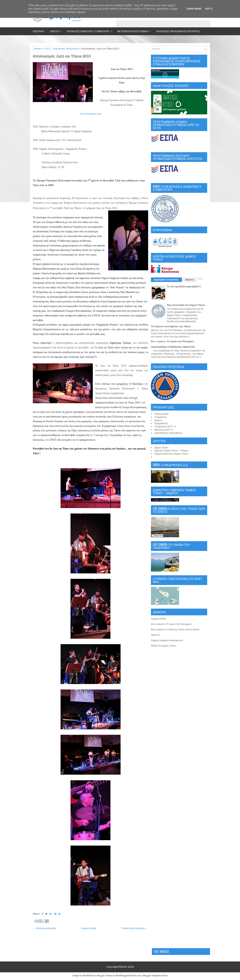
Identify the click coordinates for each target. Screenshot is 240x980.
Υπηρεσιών (160, 417)
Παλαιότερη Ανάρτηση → (135, 928)
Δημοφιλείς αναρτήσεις (166, 280)
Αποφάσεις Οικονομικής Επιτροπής (178, 31)
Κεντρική (39, 31)
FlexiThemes (89, 976)
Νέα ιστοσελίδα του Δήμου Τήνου (186, 305)
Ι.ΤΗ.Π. (48, 49)
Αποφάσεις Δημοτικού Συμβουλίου (91, 30)
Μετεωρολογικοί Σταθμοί (135, 30)
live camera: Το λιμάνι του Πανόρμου (173, 341)
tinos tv (155, 635)
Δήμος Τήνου (161, 448)
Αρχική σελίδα (89, 928)
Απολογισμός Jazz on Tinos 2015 (62, 56)
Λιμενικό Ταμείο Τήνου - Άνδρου (171, 451)
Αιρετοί (57, 30)
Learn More (194, 9)
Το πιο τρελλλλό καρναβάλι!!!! (184, 287)
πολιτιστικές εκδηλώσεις (66, 49)
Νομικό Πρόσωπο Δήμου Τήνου (171, 454)
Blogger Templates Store (155, 976)
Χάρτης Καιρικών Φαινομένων (167, 640)
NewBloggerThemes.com (129, 976)
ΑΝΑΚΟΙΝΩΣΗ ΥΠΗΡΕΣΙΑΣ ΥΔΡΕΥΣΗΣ (173, 347)
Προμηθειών (161, 423)
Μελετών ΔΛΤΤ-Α (164, 430)
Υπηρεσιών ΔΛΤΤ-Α (165, 427)
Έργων (158, 420)
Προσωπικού (161, 414)
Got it (209, 9)
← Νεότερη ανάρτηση (44, 928)
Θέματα (190, 280)
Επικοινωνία (48, 39)
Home (38, 49)
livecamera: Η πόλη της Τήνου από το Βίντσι (175, 629)
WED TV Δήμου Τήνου (163, 646)
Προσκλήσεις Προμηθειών (168, 433)
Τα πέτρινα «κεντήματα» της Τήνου (171, 326)
